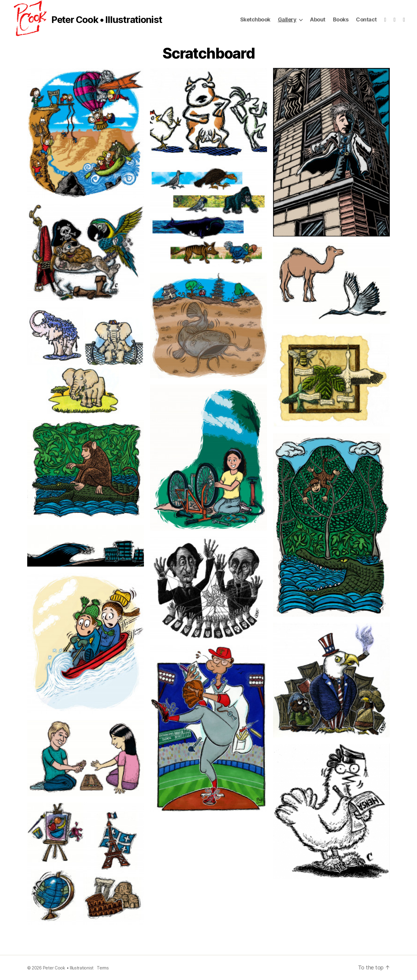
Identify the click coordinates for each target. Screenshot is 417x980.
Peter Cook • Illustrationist (107, 20)
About (318, 19)
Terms (103, 968)
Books (341, 19)
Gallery (287, 19)
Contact (366, 19)
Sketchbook (255, 19)
